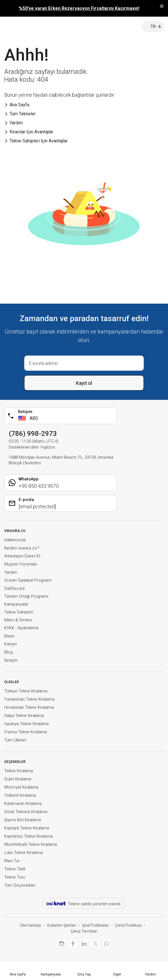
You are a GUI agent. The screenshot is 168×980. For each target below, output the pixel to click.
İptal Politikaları (96, 925)
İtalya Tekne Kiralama (24, 716)
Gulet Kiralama (18, 779)
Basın (9, 636)
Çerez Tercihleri (84, 931)
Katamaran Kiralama (23, 804)
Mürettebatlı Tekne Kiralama (31, 844)
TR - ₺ (153, 27)
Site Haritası (31, 925)
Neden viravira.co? (22, 548)
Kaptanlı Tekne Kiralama (27, 828)
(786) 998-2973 (33, 434)
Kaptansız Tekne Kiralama (28, 836)
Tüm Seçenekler (20, 885)
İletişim (11, 660)
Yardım (11, 572)
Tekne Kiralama (19, 771)
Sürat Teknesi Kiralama (26, 812)
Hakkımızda (15, 540)
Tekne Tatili (15, 869)
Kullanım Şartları (62, 925)
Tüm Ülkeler (15, 740)
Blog (8, 652)
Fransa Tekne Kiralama (25, 732)
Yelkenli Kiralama (20, 795)
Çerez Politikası (128, 925)
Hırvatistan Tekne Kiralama (29, 707)
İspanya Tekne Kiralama (26, 724)
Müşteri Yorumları (21, 564)
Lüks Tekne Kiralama (23, 853)
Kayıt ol (84, 383)
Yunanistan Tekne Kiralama (29, 699)
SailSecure (15, 588)
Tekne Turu (15, 877)
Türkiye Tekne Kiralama (26, 691)
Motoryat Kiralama (21, 787)
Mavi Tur (12, 861)
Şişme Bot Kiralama (23, 820)
